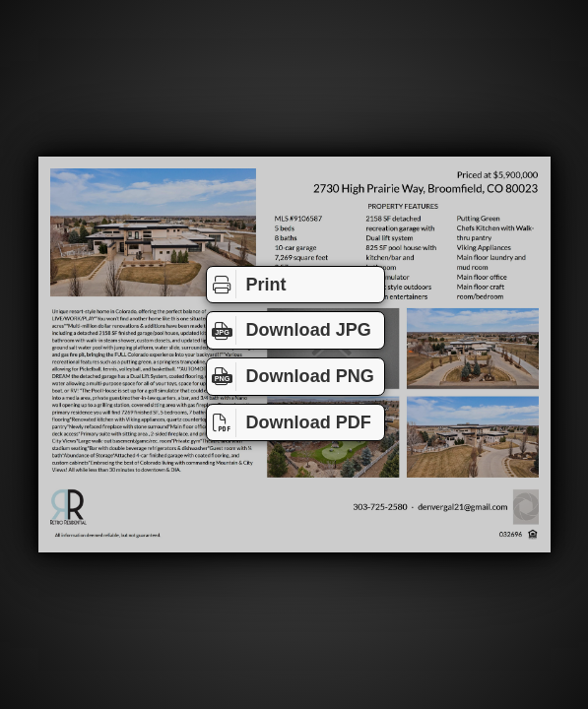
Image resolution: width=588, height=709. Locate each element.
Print (247, 284)
